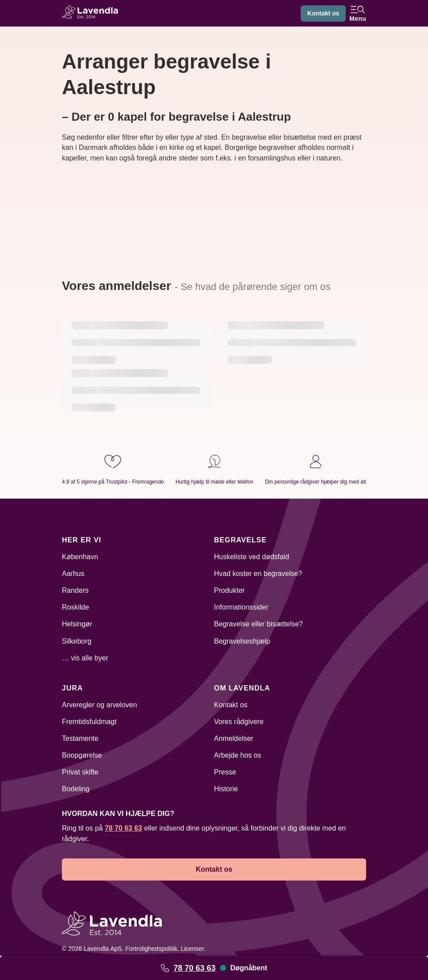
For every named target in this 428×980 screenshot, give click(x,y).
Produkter (229, 590)
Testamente (80, 738)
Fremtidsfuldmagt (89, 722)
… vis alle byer (85, 658)
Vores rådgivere (239, 722)
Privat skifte (80, 772)
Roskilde (75, 607)
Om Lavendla (242, 688)
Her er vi (82, 540)
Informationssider (241, 607)
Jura (73, 688)
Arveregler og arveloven (99, 705)
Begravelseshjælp (242, 641)
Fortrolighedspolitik (151, 949)
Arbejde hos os (238, 755)
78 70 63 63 (194, 968)
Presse (225, 772)
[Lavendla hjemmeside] (93, 13)
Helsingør (77, 624)
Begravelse (240, 540)
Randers (75, 590)
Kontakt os (323, 13)
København (80, 557)
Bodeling (76, 789)
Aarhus (73, 574)
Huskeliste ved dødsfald (252, 557)
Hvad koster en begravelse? (258, 574)
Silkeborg (77, 641)
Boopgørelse (82, 755)
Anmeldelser (234, 738)
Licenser (192, 949)
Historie (226, 789)
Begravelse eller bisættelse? (258, 624)
